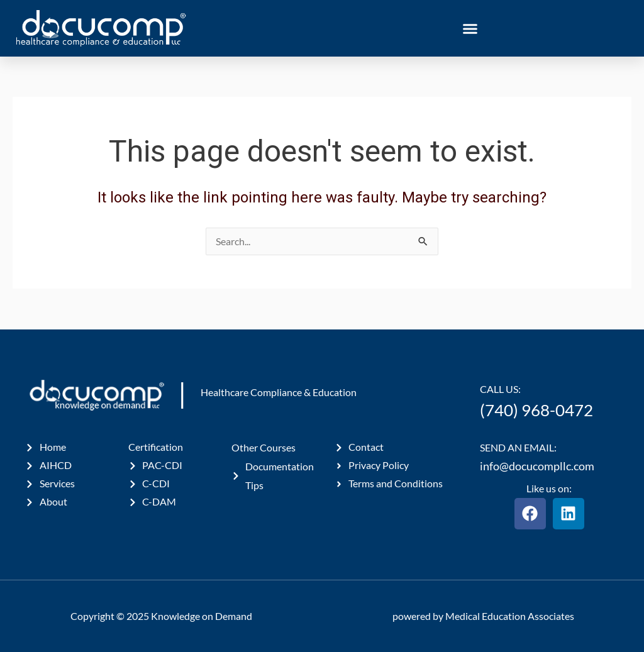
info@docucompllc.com (537, 466)
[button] (470, 28)
